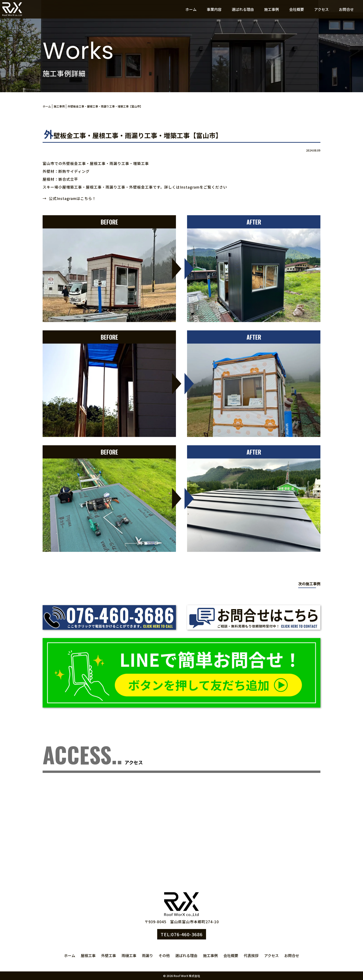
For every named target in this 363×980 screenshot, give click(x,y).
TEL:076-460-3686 (182, 934)
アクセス (321, 9)
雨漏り (147, 955)
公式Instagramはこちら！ (72, 198)
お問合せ (346, 9)
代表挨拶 (251, 955)
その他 (164, 955)
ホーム (191, 9)
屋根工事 (88, 955)
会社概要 (297, 9)
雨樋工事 (129, 955)
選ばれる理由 (243, 9)
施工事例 (272, 9)
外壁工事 (109, 955)
